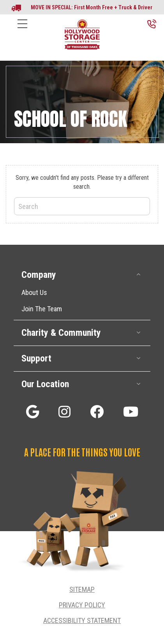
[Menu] (22, 30)
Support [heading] (36, 358)
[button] (139, 275)
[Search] (82, 206)
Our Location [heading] (45, 384)
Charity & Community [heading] (61, 333)
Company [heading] (39, 275)
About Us (34, 292)
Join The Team (42, 309)
